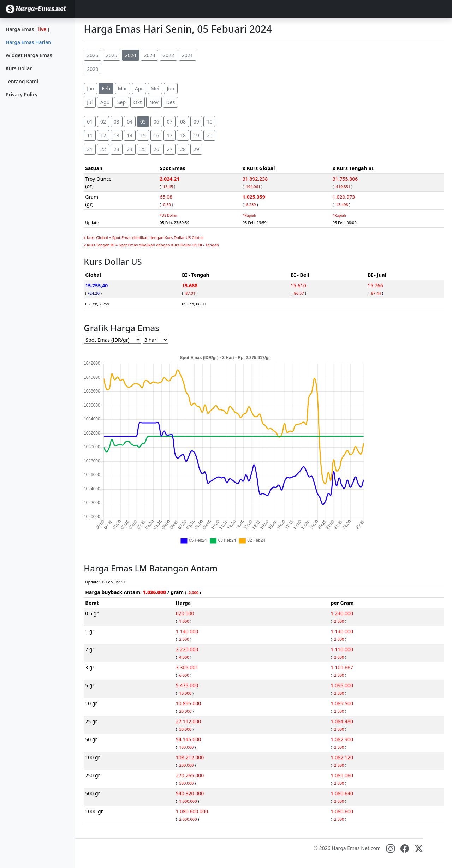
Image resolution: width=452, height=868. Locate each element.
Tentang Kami (22, 81)
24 (130, 149)
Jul (90, 102)
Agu (105, 102)
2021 (188, 55)
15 (143, 135)
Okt (138, 102)
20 (209, 135)
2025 (112, 55)
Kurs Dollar (19, 68)
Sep (121, 102)
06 (156, 122)
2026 (93, 55)
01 (90, 122)
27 (169, 149)
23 (117, 149)
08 (183, 122)
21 (90, 149)
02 (103, 122)
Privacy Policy (22, 94)
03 (117, 122)
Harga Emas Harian (28, 42)
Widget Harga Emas (29, 55)
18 (183, 135)
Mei (155, 88)
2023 (149, 55)
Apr (139, 88)
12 (103, 135)
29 (196, 149)
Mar (123, 88)
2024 (131, 55)
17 (169, 135)
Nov (154, 102)
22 (103, 149)
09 (196, 122)
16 (156, 135)
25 (143, 149)
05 (143, 122)
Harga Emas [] (28, 29)
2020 (93, 69)
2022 (168, 55)
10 (209, 122)
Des (170, 102)
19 (196, 135)
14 (130, 135)
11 (90, 135)
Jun (171, 88)
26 (156, 149)
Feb (106, 88)
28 (183, 149)
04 (130, 122)
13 (117, 135)
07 (169, 122)
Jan (90, 88)
